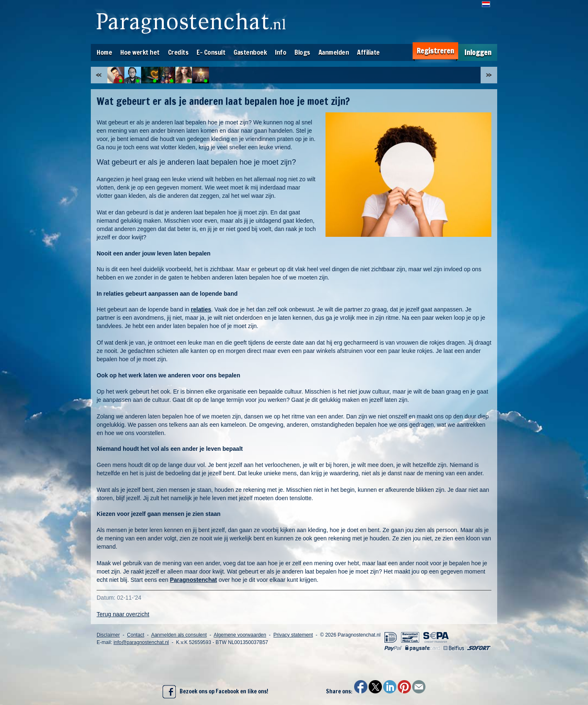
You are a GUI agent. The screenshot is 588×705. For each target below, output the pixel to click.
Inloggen (478, 52)
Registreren (435, 51)
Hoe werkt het (140, 52)
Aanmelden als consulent (179, 635)
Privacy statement (293, 635)
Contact (135, 635)
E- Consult (211, 52)
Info (281, 52)
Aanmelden (334, 52)
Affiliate (368, 52)
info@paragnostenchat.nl (141, 642)
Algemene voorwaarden (240, 635)
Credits (178, 52)
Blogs (302, 52)
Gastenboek (250, 52)
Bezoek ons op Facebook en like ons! (215, 692)
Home (104, 52)
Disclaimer (108, 635)
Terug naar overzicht (123, 614)
